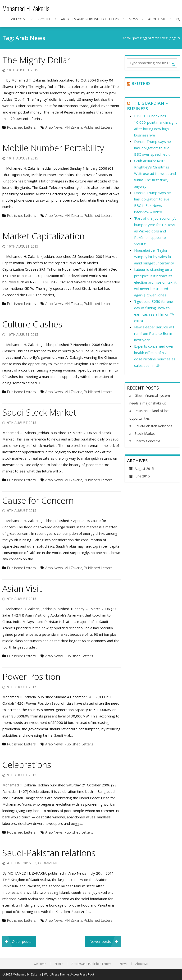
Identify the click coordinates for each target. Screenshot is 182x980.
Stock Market (145, 433)
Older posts (22, 941)
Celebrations (27, 765)
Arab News (54, 127)
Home (127, 38)
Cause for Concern (38, 501)
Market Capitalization (43, 236)
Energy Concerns (148, 441)
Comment (49, 863)
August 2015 (144, 469)
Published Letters (21, 127)
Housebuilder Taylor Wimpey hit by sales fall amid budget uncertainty (154, 257)
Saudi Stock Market (39, 412)
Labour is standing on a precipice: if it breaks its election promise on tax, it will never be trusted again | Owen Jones (155, 282)
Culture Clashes (32, 324)
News (133, 19)
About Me (157, 19)
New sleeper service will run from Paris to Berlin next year (154, 333)
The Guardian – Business (147, 106)
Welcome (19, 19)
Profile (44, 19)
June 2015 (142, 476)
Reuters (141, 83)
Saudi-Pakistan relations (49, 853)
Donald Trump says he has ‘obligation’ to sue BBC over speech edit (152, 148)
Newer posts (100, 941)
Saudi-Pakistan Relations (153, 426)
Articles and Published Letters (90, 19)
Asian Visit (22, 588)
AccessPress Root (82, 974)
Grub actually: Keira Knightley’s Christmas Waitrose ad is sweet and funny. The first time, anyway (155, 173)
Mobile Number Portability (53, 148)
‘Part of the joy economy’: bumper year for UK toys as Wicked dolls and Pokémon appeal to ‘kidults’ (155, 231)
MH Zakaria (73, 127)
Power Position (31, 677)
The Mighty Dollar (36, 60)
